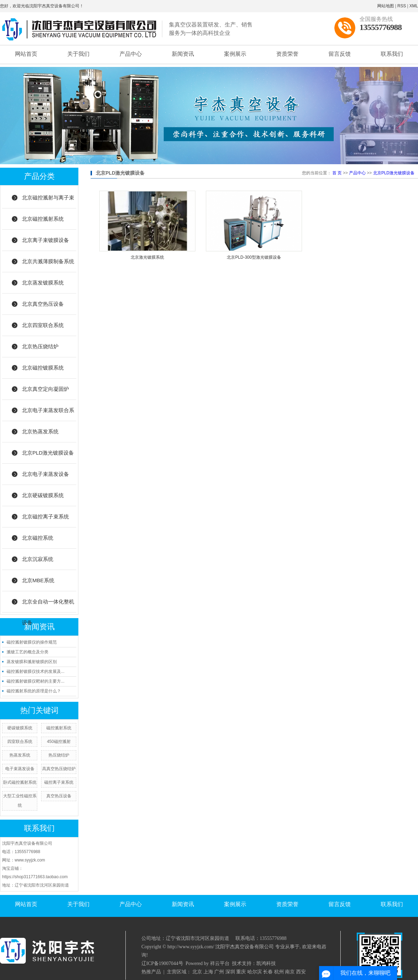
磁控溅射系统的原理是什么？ (34, 691)
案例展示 (235, 54)
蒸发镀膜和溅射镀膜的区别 (32, 662)
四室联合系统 (20, 742)
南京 (290, 972)
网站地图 (386, 6)
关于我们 (78, 54)
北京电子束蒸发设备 (45, 474)
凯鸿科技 (266, 963)
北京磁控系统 (38, 538)
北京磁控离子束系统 (45, 516)
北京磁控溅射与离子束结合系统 (48, 202)
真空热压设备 (59, 796)
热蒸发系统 (20, 755)
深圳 (230, 972)
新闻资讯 (183, 54)
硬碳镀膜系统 (20, 728)
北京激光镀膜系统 (147, 257)
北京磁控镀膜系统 (43, 368)
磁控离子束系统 (59, 782)
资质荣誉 (287, 54)
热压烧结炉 (59, 755)
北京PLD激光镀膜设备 (48, 453)
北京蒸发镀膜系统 (43, 283)
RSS (402, 6)
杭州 (279, 972)
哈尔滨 (255, 972)
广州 (219, 972)
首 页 (337, 173)
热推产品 (151, 972)
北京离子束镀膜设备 (45, 240)
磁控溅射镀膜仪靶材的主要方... (36, 681)
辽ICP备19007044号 (162, 963)
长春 (268, 972)
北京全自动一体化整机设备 (48, 606)
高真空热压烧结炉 (59, 769)
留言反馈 (340, 54)
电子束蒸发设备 (20, 769)
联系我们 (392, 54)
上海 (208, 972)
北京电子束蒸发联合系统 (48, 414)
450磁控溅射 (59, 742)
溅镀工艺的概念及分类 (28, 652)
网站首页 (26, 54)
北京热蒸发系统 (40, 431)
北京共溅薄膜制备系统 (48, 261)
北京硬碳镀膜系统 (43, 495)
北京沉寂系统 (38, 559)
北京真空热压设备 (43, 304)
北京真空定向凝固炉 (45, 389)
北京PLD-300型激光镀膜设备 (254, 257)
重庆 (241, 972)
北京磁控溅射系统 (43, 219)
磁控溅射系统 (59, 728)
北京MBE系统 (38, 580)
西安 (301, 972)
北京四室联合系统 (43, 325)
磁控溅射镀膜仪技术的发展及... (36, 671)
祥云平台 (220, 963)
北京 (197, 972)
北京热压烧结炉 (40, 346)
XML (414, 6)
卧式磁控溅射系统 (20, 782)
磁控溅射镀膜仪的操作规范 (32, 642)
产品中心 (131, 54)
